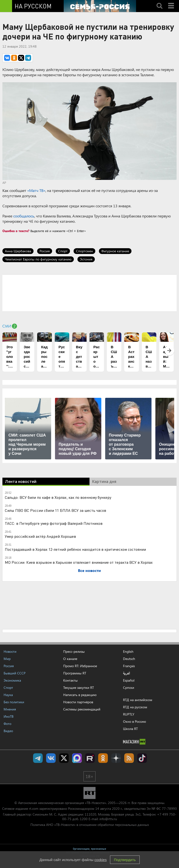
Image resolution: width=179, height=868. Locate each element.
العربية (127, 673)
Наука (8, 695)
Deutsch (129, 659)
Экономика (12, 680)
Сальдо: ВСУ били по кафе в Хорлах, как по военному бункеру (58, 497)
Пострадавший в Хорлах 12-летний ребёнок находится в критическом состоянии (75, 549)
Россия (45, 251)
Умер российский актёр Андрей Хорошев (40, 536)
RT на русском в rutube (90, 758)
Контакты (70, 680)
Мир (7, 659)
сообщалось (24, 216)
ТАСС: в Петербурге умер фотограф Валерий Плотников (54, 523)
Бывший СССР (15, 673)
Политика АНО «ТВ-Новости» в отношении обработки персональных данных (90, 825)
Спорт (63, 251)
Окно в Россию (134, 721)
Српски (129, 688)
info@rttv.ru (108, 819)
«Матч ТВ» (36, 190)
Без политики (14, 702)
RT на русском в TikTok (142, 758)
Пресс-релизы (74, 651)
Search (159, 2)
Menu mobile (172, 2)
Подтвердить (125, 860)
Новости (10, 651)
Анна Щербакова (18, 251)
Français (129, 666)
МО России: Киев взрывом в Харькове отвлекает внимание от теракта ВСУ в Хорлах (79, 562)
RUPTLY (129, 714)
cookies (100, 860)
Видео (8, 731)
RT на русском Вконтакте (51, 758)
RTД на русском (135, 707)
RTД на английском (138, 700)
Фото (7, 724)
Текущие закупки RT (79, 687)
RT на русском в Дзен (116, 758)
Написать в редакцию (80, 695)
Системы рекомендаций (82, 709)
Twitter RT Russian (64, 758)
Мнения (10, 709)
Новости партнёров (78, 702)
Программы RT (75, 673)
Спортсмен (84, 251)
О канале (70, 659)
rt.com (34, 808)
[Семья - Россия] (100, 6)
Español (129, 680)
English (128, 652)
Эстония (86, 259)
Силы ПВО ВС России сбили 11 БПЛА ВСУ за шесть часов (55, 510)
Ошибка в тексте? (16, 231)
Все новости (89, 570)
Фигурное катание (115, 251)
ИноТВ (9, 716)
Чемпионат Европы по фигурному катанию (38, 259)
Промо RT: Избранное (80, 666)
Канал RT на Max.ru (77, 758)
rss (129, 758)
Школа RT (130, 729)
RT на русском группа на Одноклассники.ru (103, 758)
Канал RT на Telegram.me (38, 758)
